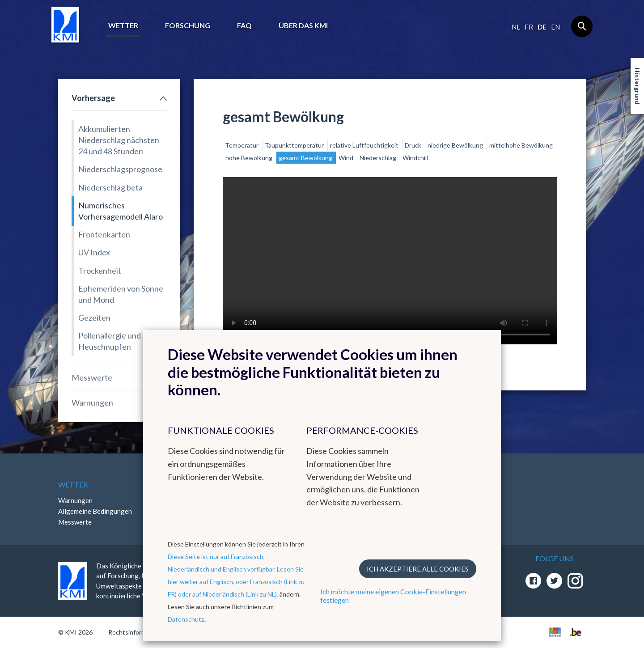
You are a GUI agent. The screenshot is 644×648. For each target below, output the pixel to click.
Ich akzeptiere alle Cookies (418, 569)
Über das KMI (303, 25)
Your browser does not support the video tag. (390, 261)
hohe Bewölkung (250, 158)
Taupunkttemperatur (295, 145)
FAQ (244, 25)
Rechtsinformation (134, 632)
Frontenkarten (104, 234)
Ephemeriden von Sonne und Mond (121, 294)
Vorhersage (93, 98)
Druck (414, 145)
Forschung (188, 25)
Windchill (415, 158)
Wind (347, 158)
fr (529, 27)
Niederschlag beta (110, 187)
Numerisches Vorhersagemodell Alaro (121, 211)
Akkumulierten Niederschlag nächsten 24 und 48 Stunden (119, 140)
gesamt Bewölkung (306, 158)
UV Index (94, 252)
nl (516, 27)
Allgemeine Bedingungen (95, 511)
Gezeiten (94, 318)
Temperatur (242, 145)
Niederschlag (379, 158)
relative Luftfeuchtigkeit (365, 145)
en (555, 27)
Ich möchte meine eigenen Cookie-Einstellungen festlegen (393, 596)
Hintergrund (638, 86)
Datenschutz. (186, 619)
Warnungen (92, 402)
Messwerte (92, 377)
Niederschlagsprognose (120, 169)
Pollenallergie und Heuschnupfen (110, 341)
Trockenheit (100, 271)
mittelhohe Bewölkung (521, 145)
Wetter (123, 25)
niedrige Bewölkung (456, 145)
